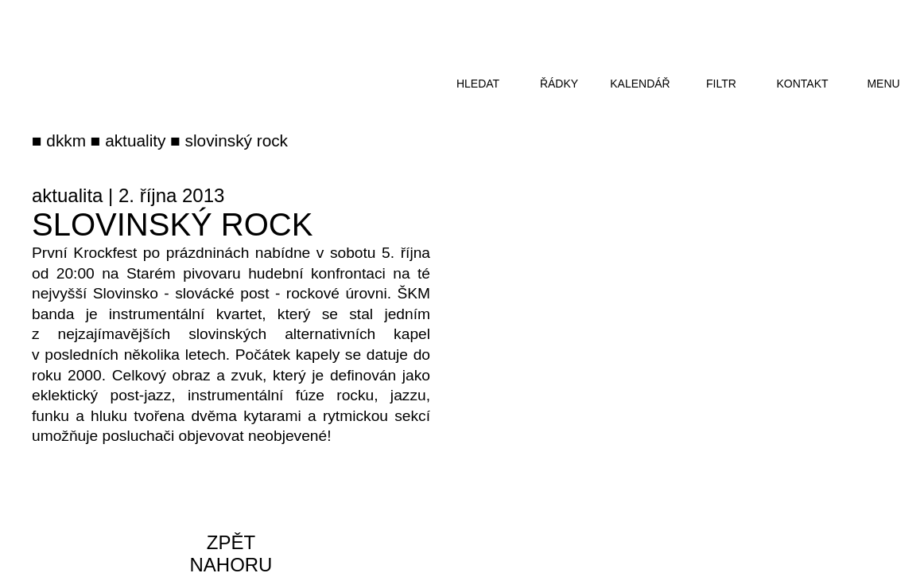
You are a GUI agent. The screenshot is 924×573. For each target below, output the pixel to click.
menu (883, 84)
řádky (559, 84)
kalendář (640, 84)
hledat (478, 84)
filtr (721, 84)
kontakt (802, 84)
